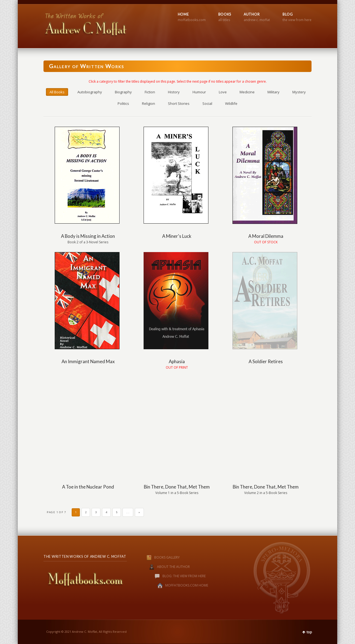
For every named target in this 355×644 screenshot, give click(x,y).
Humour (199, 92)
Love (223, 92)
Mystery (299, 92)
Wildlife (231, 103)
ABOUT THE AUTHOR (173, 567)
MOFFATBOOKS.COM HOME (187, 585)
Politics (123, 103)
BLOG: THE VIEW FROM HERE (184, 576)
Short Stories (179, 103)
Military (273, 92)
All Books (57, 92)
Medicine (247, 92)
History (174, 92)
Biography (123, 92)
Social (207, 103)
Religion (149, 103)
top (309, 632)
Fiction (150, 92)
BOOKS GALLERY (157, 557)
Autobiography (90, 92)
